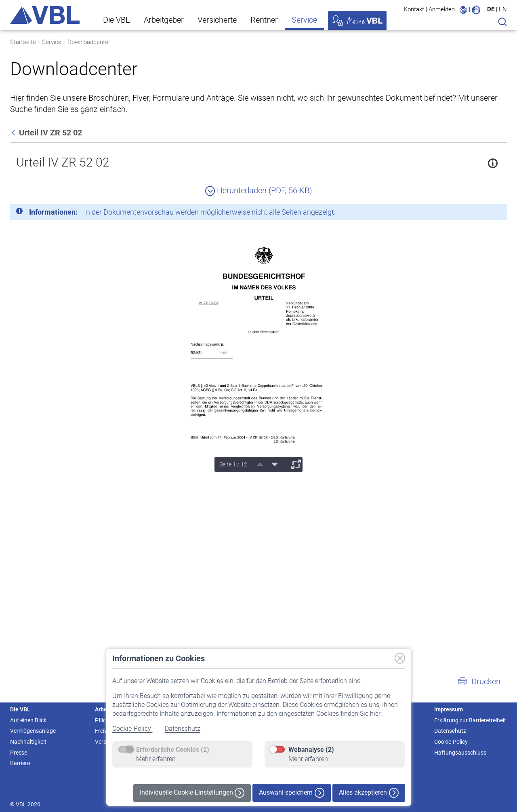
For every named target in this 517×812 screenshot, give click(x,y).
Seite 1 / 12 (233, 464)
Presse (19, 753)
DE (491, 9)
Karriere (20, 763)
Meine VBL (357, 21)
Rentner (264, 20)
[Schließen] (479, 213)
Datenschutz (183, 729)
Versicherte (217, 20)
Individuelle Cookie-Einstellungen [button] (192, 793)
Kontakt (414, 9)
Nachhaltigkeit (28, 742)
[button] (479, 681)
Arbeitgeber (164, 20)
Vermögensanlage (33, 731)
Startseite (23, 42)
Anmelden (442, 9)
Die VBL (117, 20)
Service (304, 20)
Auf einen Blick (28, 720)
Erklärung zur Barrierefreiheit (470, 720)
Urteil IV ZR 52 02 (63, 162)
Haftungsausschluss (460, 753)
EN (503, 9)
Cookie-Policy (132, 729)
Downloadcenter (89, 42)
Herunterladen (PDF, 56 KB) (259, 190)
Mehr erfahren (156, 759)
